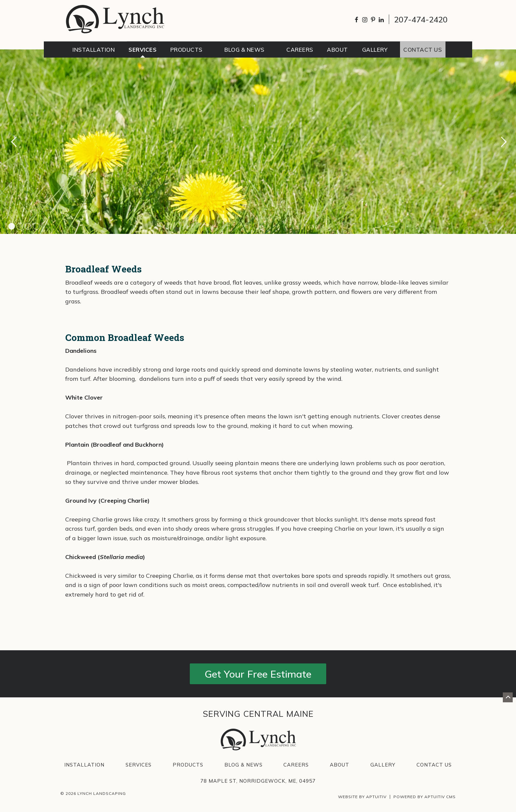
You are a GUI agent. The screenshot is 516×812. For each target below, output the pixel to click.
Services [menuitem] (143, 50)
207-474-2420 (421, 19)
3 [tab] (28, 226)
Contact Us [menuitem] (423, 50)
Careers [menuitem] (300, 50)
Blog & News (244, 765)
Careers (296, 765)
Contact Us (434, 765)
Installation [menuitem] (94, 50)
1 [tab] (12, 226)
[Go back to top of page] (508, 697)
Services (139, 765)
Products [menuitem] (186, 50)
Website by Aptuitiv (362, 797)
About (340, 765)
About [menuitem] (337, 50)
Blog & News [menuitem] (244, 50)
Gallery (383, 765)
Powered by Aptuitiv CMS (425, 797)
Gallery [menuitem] (375, 50)
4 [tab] (36, 226)
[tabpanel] (258, 142)
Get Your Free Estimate (258, 674)
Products (188, 765)
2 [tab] (20, 226)
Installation (84, 765)
